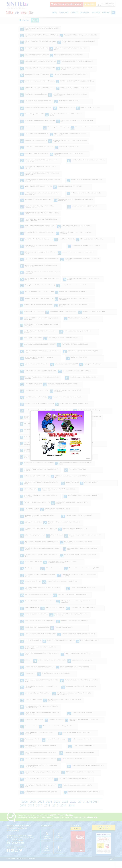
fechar (88, 458)
